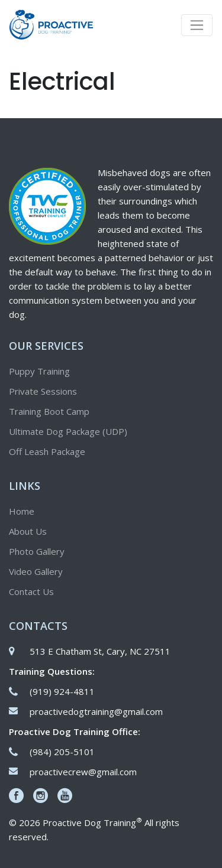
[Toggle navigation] (197, 25)
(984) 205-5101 (62, 752)
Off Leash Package (47, 451)
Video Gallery (36, 571)
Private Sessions (43, 391)
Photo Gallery (37, 551)
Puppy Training (39, 371)
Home (22, 511)
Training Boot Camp (49, 411)
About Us (28, 531)
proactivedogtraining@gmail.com (96, 711)
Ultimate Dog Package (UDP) (68, 431)
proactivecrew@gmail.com (83, 772)
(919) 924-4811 (62, 691)
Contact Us (31, 591)
